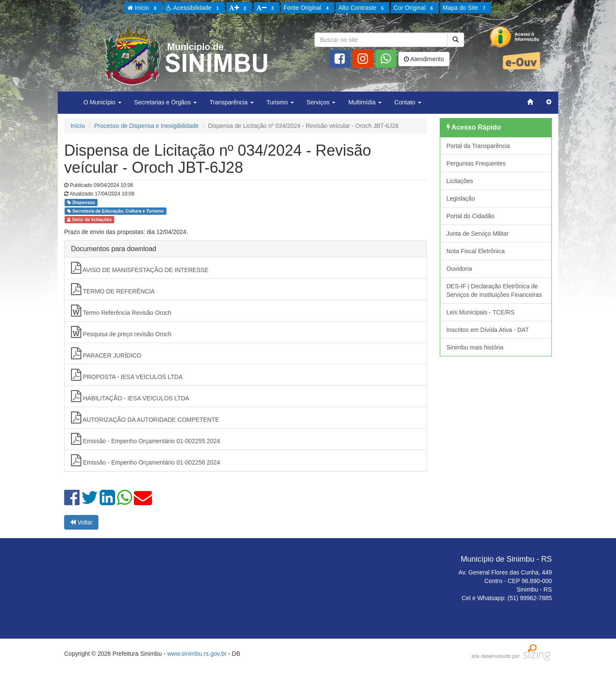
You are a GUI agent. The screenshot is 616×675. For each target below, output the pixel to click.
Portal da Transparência (478, 146)
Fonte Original (307, 8)
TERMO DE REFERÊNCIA (113, 289)
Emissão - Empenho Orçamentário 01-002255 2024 (146, 439)
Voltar (81, 522)
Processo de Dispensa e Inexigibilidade (146, 126)
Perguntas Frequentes (476, 163)
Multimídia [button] (365, 102)
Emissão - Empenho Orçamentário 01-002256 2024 (146, 460)
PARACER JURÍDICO (106, 353)
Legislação (461, 198)
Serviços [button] (321, 102)
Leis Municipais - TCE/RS (481, 312)
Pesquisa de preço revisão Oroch (121, 332)
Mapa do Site (465, 8)
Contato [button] (408, 102)
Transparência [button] (232, 102)
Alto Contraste (362, 8)
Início (143, 8)
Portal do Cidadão (471, 216)
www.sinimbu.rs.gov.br (197, 654)
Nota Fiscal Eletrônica (476, 251)
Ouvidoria (459, 269)
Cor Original (415, 8)
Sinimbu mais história (475, 347)
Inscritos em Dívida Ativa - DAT (488, 330)
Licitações (460, 181)
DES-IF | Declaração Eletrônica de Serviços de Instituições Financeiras (494, 290)
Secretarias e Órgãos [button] (166, 102)
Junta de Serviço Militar (478, 234)
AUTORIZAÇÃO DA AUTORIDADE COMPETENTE (145, 417)
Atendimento (424, 59)
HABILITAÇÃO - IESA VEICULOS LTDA (130, 396)
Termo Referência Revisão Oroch (121, 311)
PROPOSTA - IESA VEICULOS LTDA (127, 375)
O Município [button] (102, 102)
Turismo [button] (280, 102)
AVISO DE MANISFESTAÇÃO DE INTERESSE (140, 268)
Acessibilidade (194, 8)
